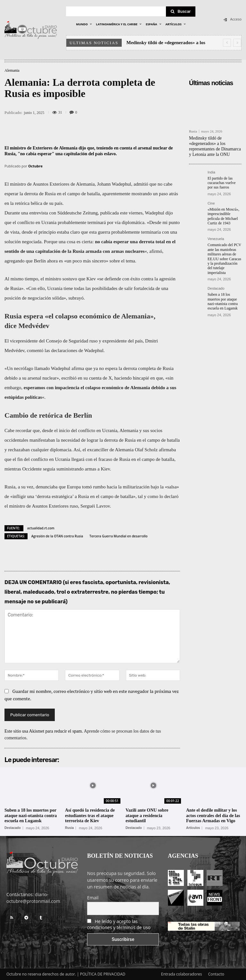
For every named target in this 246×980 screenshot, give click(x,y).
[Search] (181, 12)
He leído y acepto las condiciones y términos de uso (119, 924)
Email (93, 898)
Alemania (12, 70)
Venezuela (216, 239)
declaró (171, 496)
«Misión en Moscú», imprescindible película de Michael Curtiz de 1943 (223, 216)
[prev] (227, 43)
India (211, 172)
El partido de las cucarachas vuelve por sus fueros (222, 183)
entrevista (38, 213)
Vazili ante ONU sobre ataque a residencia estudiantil (147, 816)
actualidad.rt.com (41, 528)
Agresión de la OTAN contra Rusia (57, 536)
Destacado (216, 289)
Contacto (216, 974)
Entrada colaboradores (182, 974)
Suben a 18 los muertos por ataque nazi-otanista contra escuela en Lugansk (223, 301)
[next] (237, 43)
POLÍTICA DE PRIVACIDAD (103, 974)
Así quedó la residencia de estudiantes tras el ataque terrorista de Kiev (90, 816)
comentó (35, 350)
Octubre (35, 166)
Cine (211, 203)
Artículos (193, 828)
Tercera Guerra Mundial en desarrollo (118, 536)
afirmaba (167, 450)
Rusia (193, 131)
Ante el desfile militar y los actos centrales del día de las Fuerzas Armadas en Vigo (213, 816)
